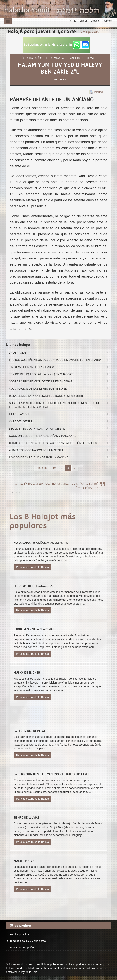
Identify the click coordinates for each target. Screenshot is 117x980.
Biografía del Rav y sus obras (28, 941)
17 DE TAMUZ (59, 353)
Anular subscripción (22, 947)
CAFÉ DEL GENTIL (59, 421)
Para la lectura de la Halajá (32, 567)
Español (95, 21)
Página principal (20, 934)
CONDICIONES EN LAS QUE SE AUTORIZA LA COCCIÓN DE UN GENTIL (59, 443)
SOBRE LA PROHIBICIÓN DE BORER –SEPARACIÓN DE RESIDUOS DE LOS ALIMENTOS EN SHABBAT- (59, 405)
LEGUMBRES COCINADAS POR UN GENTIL (59, 429)
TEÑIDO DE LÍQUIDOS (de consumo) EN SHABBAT (59, 374)
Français (107, 21)
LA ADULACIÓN (59, 414)
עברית (73, 21)
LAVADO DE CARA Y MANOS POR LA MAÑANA (59, 457)
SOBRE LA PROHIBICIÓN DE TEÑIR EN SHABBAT (59, 381)
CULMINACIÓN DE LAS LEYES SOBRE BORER (59, 389)
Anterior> (42, 468)
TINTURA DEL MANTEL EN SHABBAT (59, 367)
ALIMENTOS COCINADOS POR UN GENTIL (59, 450)
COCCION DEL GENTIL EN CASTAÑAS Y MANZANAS (59, 436)
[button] (56, 45)
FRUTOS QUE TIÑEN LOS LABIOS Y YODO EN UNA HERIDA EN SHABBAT (59, 360)
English (84, 21)
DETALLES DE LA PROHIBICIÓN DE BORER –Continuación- (59, 396)
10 (54, 468)
